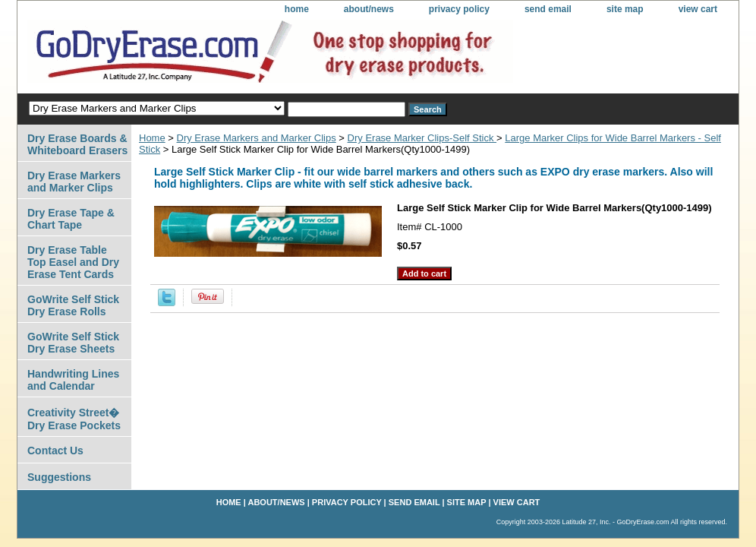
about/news (369, 9)
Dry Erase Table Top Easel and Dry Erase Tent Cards (73, 262)
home (297, 9)
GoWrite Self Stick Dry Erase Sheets (73, 343)
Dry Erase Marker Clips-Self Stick (422, 138)
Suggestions (59, 477)
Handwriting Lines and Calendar (73, 380)
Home (152, 138)
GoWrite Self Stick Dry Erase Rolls (73, 305)
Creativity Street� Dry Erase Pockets (74, 419)
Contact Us (55, 451)
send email (548, 9)
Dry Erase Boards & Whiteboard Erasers (77, 144)
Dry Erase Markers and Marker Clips (257, 138)
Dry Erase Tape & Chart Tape (71, 219)
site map (625, 9)
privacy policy (459, 9)
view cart (698, 9)
